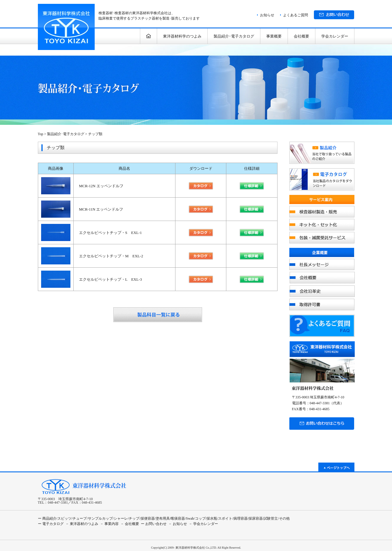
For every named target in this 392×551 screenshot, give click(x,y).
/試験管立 (270, 518)
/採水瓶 (211, 518)
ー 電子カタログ (51, 524)
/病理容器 (240, 518)
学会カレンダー (335, 36)
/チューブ (79, 518)
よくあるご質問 (296, 15)
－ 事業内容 (109, 524)
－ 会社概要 (130, 524)
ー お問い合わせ (154, 524)
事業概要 (274, 36)
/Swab (189, 518)
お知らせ (267, 15)
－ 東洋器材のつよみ (82, 524)
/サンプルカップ (100, 518)
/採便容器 (147, 518)
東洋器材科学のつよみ (182, 36)
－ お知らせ (178, 524)
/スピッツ (64, 518)
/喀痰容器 (177, 518)
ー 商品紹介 (47, 518)
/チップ (134, 518)
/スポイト (225, 518)
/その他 (284, 518)
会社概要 (301, 36)
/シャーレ (120, 518)
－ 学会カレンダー (203, 524)
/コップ (200, 518)
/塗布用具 (162, 518)
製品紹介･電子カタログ (234, 36)
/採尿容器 (255, 518)
